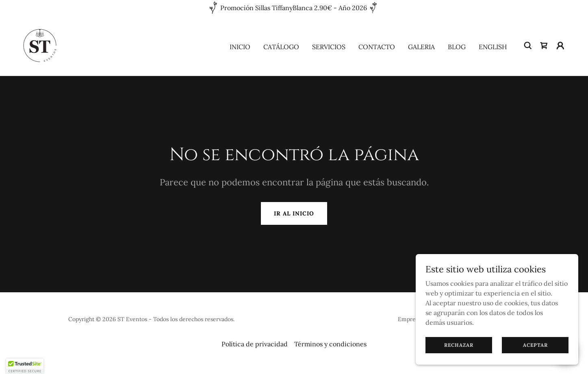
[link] (40, 45)
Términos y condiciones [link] (330, 344)
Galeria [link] (421, 47)
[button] (560, 46)
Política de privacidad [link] (255, 344)
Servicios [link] (329, 47)
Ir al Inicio (294, 213)
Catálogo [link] (281, 47)
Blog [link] (457, 47)
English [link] (493, 47)
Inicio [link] (240, 47)
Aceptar (535, 345)
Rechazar (459, 345)
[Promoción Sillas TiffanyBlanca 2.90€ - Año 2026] (294, 8)
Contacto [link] (377, 47)
